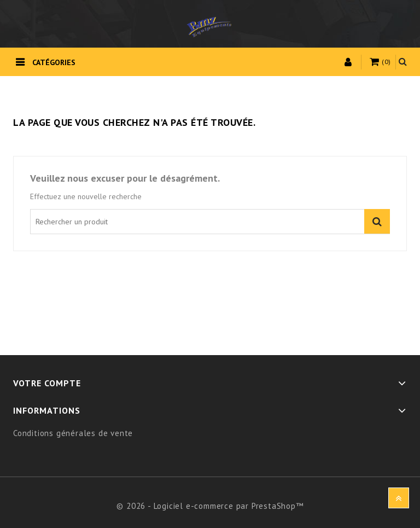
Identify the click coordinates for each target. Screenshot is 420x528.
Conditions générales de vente (73, 433)
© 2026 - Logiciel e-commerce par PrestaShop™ (210, 506)
